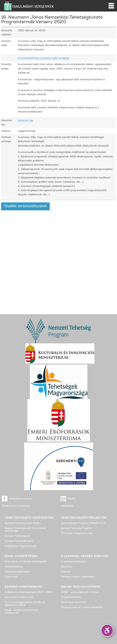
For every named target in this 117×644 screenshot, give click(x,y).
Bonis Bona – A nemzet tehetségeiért (26, 561)
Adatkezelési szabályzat (16, 506)
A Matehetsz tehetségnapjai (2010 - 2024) (29, 592)
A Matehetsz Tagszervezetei (21, 546)
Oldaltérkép (67, 506)
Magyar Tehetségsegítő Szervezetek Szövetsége (25, 529)
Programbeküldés (71, 597)
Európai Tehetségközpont (19, 541)
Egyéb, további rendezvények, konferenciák (22, 611)
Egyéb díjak (11, 577)
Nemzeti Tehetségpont (17, 536)
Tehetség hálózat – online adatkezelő (82, 607)
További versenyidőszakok (25, 206)
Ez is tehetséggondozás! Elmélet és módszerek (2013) (25, 604)
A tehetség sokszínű (21, 498)
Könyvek (66, 572)
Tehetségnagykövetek (17, 572)
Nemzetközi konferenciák (19, 597)
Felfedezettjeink (14, 566)
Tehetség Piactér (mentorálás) (78, 577)
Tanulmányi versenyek (74, 602)
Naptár (72, 498)
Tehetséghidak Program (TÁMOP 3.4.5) (83, 523)
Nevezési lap (26, 120)
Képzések (67, 566)
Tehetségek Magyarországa (77, 533)
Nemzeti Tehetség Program (76, 528)
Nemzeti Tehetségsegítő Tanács (23, 523)
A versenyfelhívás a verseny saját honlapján (44, 58)
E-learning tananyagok (74, 561)
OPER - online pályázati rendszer (80, 592)
